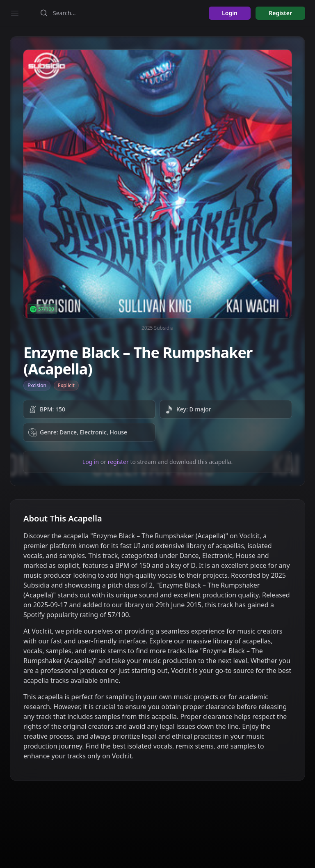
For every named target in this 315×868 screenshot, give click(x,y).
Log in (91, 462)
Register (280, 13)
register (118, 462)
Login (230, 13)
